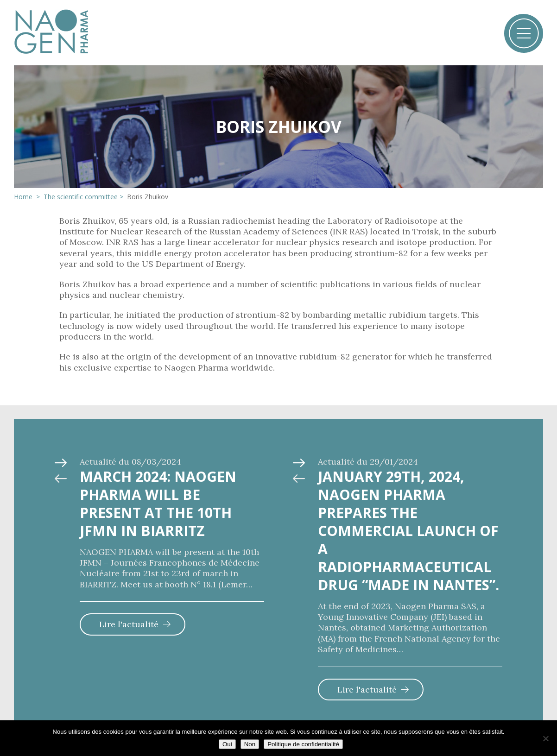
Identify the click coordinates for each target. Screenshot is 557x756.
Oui (227, 744)
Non (250, 744)
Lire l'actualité (129, 624)
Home (24, 197)
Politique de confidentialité (303, 744)
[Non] (545, 738)
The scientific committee (81, 197)
